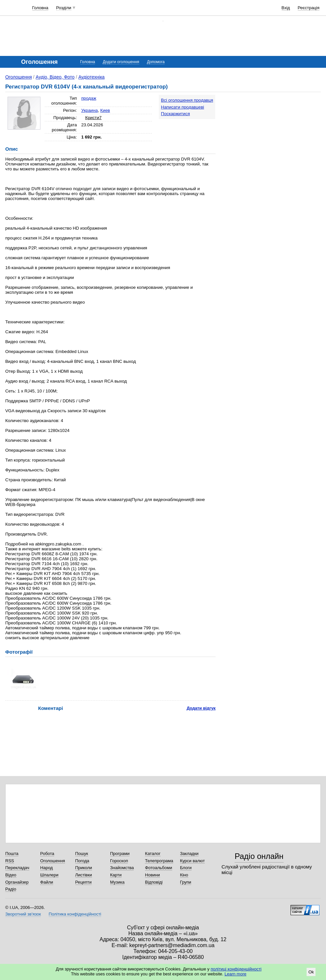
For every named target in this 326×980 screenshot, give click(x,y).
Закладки (189, 854)
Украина (90, 110)
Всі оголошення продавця (187, 100)
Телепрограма (159, 861)
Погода (82, 861)
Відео (11, 875)
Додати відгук (201, 708)
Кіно (184, 875)
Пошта (12, 854)
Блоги (186, 868)
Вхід (286, 8)
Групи (186, 882)
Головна (40, 8)
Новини (152, 875)
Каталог (153, 854)
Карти (116, 875)
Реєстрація (309, 8)
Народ (46, 868)
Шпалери (49, 875)
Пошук (82, 854)
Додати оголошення (121, 62)
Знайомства (122, 868)
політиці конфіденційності (236, 969)
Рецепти (83, 882)
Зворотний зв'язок (23, 914)
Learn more (235, 974)
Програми (120, 854)
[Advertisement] (273, 136)
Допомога (156, 62)
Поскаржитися (175, 114)
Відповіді (154, 882)
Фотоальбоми (158, 868)
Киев (105, 110)
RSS (10, 861)
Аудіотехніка (91, 77)
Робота (47, 854)
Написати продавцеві (183, 107)
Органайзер (17, 882)
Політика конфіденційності (75, 914)
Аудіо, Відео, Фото (55, 77)
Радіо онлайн (259, 856)
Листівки (84, 875)
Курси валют (193, 861)
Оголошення (19, 77)
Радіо (11, 889)
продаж (89, 98)
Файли (47, 882)
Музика (117, 882)
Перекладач (17, 868)
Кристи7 (93, 118)
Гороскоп (119, 861)
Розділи (64, 8)
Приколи (84, 868)
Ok (311, 972)
